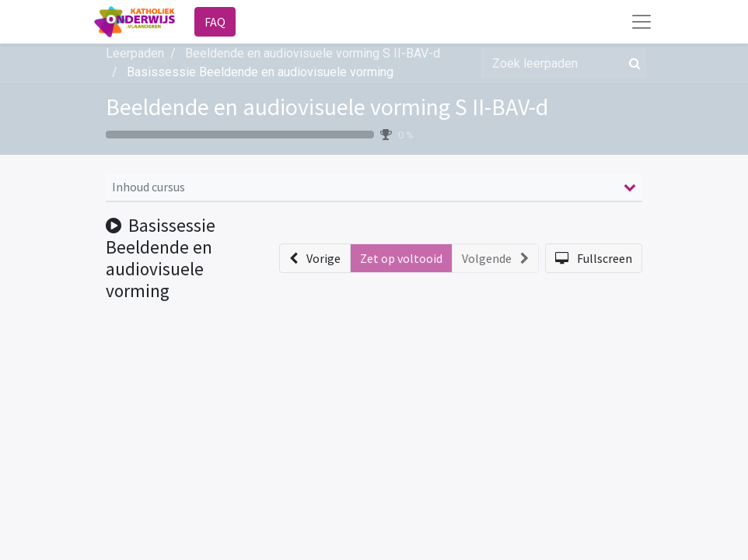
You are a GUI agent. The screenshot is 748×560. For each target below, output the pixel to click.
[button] (315, 258)
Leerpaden (135, 53)
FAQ (215, 22)
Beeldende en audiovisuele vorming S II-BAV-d (327, 107)
